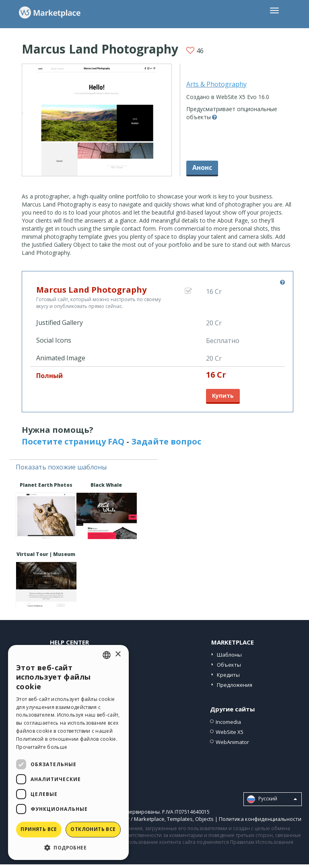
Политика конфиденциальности (260, 819)
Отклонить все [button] (93, 829)
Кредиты (228, 675)
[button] (68, 847)
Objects (204, 819)
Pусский (272, 799)
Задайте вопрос (166, 441)
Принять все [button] (39, 829)
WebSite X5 (230, 732)
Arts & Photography (216, 84)
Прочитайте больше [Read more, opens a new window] (42, 747)
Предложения (235, 685)
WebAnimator (232, 742)
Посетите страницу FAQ (73, 441)
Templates (180, 819)
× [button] (118, 654)
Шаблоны (229, 655)
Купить (223, 396)
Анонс (202, 167)
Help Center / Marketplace (133, 819)
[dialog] (68, 752)
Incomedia (228, 722)
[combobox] (107, 655)
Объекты (229, 665)
